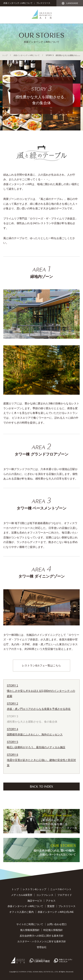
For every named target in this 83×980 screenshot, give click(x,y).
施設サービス (35, 901)
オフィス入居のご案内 (21, 912)
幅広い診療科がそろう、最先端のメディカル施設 (41, 744)
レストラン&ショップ (35, 889)
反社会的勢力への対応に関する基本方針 (42, 936)
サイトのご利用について (30, 924)
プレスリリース (43, 3)
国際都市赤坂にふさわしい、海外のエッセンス (41, 731)
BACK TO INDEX (41, 786)
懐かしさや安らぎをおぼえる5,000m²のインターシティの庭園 (41, 690)
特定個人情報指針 (53, 930)
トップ (5, 55)
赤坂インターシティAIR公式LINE (56, 912)
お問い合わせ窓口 (57, 924)
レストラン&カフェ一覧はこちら (41, 666)
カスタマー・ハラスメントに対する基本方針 (42, 941)
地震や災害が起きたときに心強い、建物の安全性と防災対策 (41, 760)
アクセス (51, 901)
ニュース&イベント (61, 889)
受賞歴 (51, 906)
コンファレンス (45, 895)
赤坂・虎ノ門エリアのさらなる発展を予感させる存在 (41, 706)
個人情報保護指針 (30, 930)
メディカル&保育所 (22, 895)
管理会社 (42, 947)
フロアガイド (65, 895)
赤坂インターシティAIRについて (18, 3)
